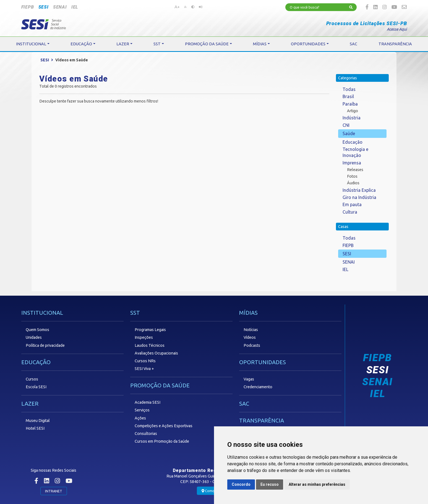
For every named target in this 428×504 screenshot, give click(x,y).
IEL (75, 7)
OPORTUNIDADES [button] (308, 44)
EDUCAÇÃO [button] (81, 44)
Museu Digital (38, 421)
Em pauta (352, 204)
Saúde (349, 133)
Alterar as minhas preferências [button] (317, 484)
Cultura (350, 212)
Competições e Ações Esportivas (164, 426)
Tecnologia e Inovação (355, 152)
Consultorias (146, 434)
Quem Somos (37, 330)
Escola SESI (36, 387)
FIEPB (28, 7)
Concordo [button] (241, 484)
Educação (353, 142)
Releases (355, 170)
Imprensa (352, 163)
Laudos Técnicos (150, 345)
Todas (349, 89)
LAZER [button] (123, 44)
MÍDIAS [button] (260, 44)
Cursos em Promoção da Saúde (162, 441)
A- (186, 7)
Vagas (249, 379)
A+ (177, 7)
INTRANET (54, 491)
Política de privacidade (45, 345)
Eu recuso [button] (270, 484)
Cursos (32, 379)
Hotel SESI (35, 428)
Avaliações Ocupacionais (156, 353)
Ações (140, 418)
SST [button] (157, 44)
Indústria (352, 118)
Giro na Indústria (359, 197)
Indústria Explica (359, 190)
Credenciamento (258, 387)
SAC (244, 404)
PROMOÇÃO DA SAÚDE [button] (207, 44)
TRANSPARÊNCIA (262, 420)
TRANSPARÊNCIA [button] (395, 44)
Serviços (142, 410)
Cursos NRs (145, 361)
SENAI (60, 7)
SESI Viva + (144, 369)
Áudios (353, 183)
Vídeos (250, 337)
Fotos (352, 176)
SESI (44, 7)
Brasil (348, 96)
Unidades (34, 337)
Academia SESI (148, 402)
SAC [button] (353, 44)
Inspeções (144, 337)
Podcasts (252, 345)
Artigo (353, 111)
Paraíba (350, 104)
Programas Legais (150, 330)
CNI (346, 125)
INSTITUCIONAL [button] (31, 44)
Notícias (251, 330)
